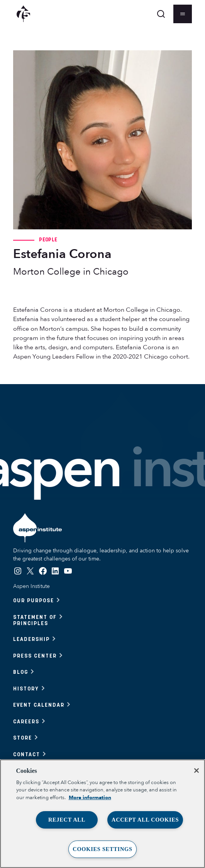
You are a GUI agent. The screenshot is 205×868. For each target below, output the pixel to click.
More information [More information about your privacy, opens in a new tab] (90, 798)
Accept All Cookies (145, 820)
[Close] (197, 771)
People (48, 239)
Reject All (67, 820)
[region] (102, 814)
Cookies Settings (102, 849)
